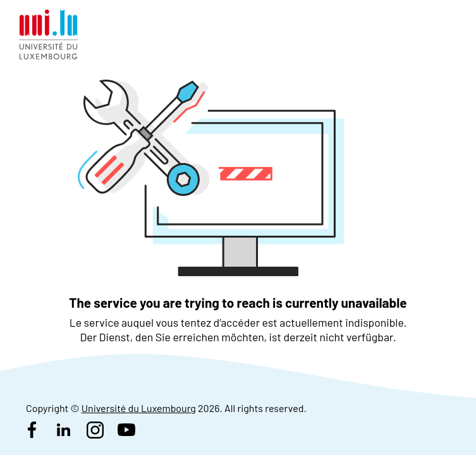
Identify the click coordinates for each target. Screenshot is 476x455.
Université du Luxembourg (139, 408)
